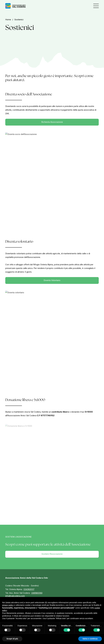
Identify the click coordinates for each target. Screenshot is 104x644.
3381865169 (37, 593)
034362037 (29, 589)
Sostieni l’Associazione (52, 554)
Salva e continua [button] (90, 639)
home (8, 20)
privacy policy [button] (8, 605)
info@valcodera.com (15, 596)
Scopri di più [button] (12, 639)
